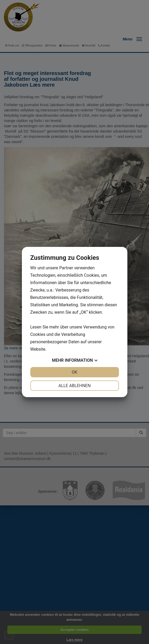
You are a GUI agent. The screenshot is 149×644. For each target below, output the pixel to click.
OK (74, 372)
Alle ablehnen (74, 386)
